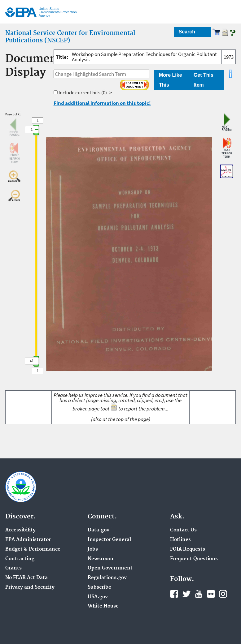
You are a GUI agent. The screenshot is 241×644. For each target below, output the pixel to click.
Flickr (211, 594)
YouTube (199, 594)
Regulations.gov (107, 578)
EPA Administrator (28, 540)
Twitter (186, 594)
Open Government (110, 568)
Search (187, 32)
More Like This (171, 80)
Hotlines (180, 540)
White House (103, 606)
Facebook (174, 594)
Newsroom (101, 559)
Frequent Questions (194, 559)
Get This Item (204, 80)
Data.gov (99, 530)
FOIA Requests (188, 549)
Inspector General (109, 540)
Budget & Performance (33, 549)
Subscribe (99, 587)
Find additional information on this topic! (102, 103)
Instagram (223, 594)
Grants (13, 568)
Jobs (93, 549)
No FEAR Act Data (26, 578)
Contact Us (183, 530)
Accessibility (20, 530)
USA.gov (98, 597)
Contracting (20, 559)
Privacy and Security (30, 587)
